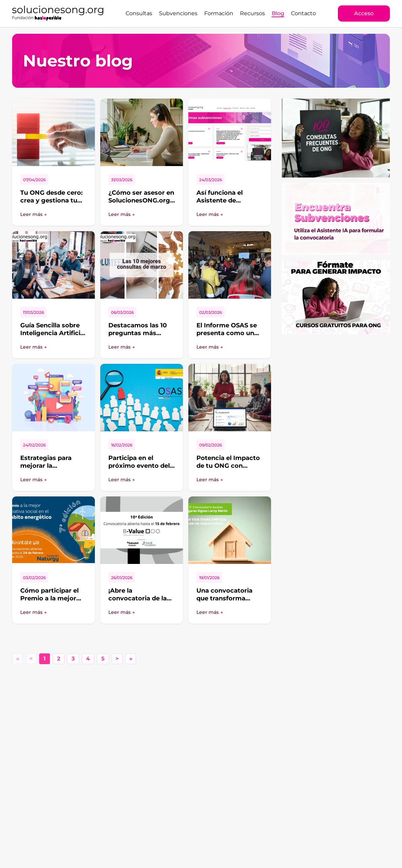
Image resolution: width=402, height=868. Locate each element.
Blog (278, 13)
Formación (219, 13)
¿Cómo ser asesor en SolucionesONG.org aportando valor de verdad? (141, 204)
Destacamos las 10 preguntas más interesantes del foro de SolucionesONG (141, 337)
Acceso (364, 13)
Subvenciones (178, 13)
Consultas (139, 13)
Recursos (252, 13)
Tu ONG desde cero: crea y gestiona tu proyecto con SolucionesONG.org (51, 204)
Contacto (303, 13)
